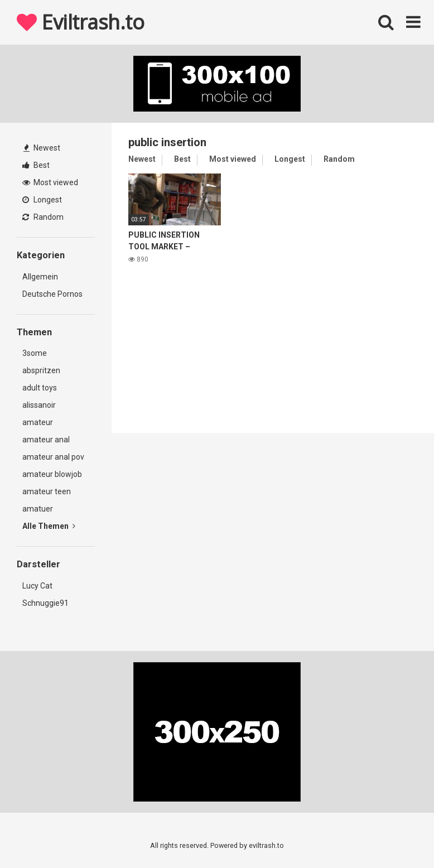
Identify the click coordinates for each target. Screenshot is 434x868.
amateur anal (46, 440)
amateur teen (47, 491)
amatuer (38, 509)
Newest (42, 148)
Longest (42, 200)
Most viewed (50, 182)
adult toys (40, 388)
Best (36, 165)
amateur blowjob (52, 474)
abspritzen (41, 370)
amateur (38, 422)
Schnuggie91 (45, 603)
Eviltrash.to (80, 22)
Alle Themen (49, 526)
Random (43, 217)
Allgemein (40, 277)
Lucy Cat (37, 586)
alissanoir (39, 405)
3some (35, 353)
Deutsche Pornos (52, 294)
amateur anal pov (53, 457)
